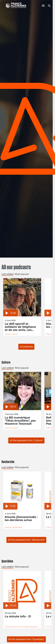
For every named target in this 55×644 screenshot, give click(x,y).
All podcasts (26, 347)
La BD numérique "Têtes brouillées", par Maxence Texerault (20, 421)
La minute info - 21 (18, 617)
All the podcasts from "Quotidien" (26, 639)
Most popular (22, 274)
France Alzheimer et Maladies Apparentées (22, 627)
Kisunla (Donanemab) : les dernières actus (21, 519)
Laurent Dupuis (11, 334)
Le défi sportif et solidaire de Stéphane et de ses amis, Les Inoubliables (20, 327)
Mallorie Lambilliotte (13, 527)
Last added (7, 274)
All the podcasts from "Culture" (26, 440)
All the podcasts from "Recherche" (26, 540)
